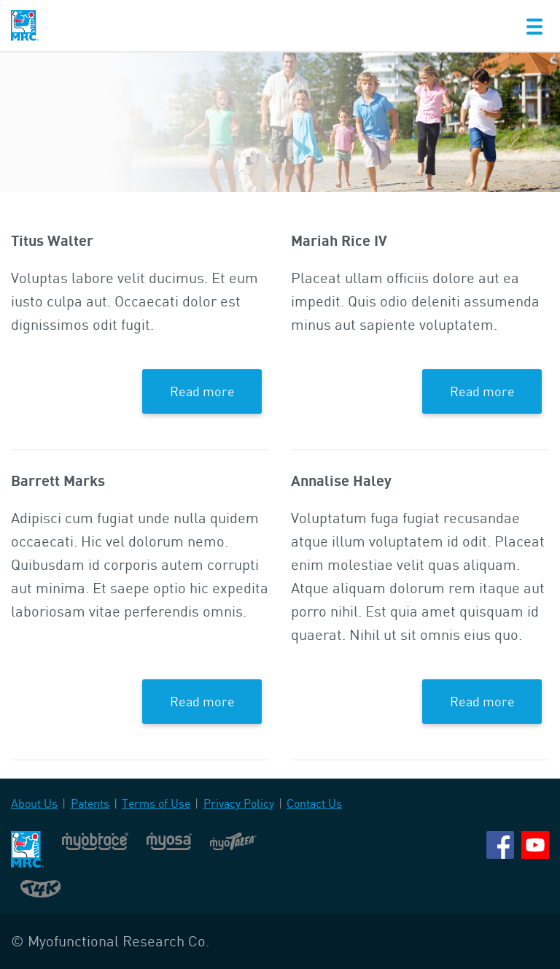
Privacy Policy (239, 803)
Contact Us (314, 803)
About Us (34, 803)
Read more (202, 391)
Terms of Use (156, 803)
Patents (90, 803)
